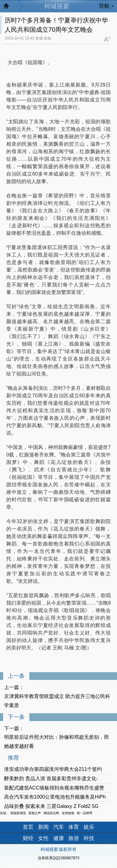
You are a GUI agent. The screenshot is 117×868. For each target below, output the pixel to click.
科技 (89, 838)
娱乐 (89, 827)
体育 (74, 827)
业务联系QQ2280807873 (58, 858)
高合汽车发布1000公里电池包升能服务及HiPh (55, 797)
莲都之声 (35, 813)
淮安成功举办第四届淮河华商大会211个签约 (53, 769)
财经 (28, 838)
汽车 (59, 827)
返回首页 (9, 8)
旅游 (74, 838)
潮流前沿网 (51, 813)
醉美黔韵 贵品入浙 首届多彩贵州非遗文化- (51, 778)
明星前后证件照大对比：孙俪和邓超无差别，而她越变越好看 (56, 742)
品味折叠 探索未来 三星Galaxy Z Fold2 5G (51, 806)
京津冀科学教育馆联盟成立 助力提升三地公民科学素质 (57, 701)
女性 (43, 838)
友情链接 (68, 813)
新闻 (43, 827)
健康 (59, 838)
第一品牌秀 (85, 813)
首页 (28, 827)
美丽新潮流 (18, 813)
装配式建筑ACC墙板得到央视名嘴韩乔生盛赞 (54, 788)
